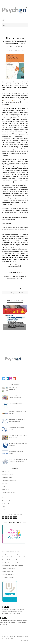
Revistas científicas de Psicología (10, 560)
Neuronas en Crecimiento (11, 101)
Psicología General (7, 495)
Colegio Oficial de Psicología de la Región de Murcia (15, 557)
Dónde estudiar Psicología (9, 568)
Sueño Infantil (6, 504)
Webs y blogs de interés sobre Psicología (12, 566)
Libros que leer (15, 34)
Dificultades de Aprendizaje (9, 480)
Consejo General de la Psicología (10, 554)
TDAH (4, 510)
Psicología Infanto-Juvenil (9, 498)
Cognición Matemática (8, 475)
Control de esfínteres (8, 478)
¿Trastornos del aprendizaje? (16, 404)
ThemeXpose (17, 637)
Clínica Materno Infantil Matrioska (11, 551)
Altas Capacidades (7, 472)
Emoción (4, 486)
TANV (4, 507)
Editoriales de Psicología (8, 574)
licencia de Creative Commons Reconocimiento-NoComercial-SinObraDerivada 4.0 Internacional (13, 611)
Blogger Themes (9, 638)
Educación (5, 483)
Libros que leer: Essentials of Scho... (14, 327)
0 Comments (7, 289)
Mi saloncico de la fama (8, 577)
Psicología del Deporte (8, 501)
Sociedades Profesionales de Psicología (12, 563)
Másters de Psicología (8, 571)
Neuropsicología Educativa (9, 492)
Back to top (24, 641)
